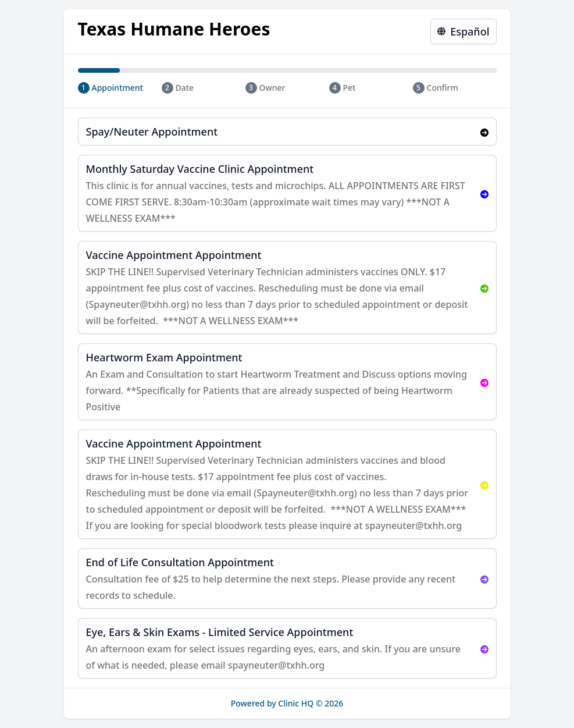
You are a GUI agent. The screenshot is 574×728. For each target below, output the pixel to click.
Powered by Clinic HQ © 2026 (287, 703)
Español (463, 31)
